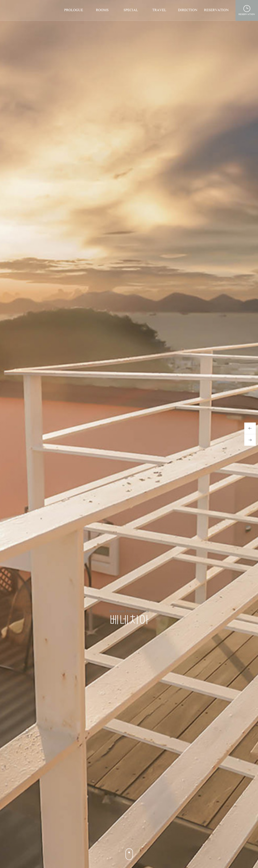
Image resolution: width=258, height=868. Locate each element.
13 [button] (139, 836)
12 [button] (133, 836)
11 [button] (127, 836)
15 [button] (150, 836)
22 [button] (191, 836)
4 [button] (87, 836)
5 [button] (93, 836)
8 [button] (110, 836)
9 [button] (116, 836)
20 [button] (179, 836)
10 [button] (121, 836)
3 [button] (81, 836)
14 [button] (145, 836)
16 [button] (156, 836)
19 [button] (174, 836)
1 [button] (67, 836)
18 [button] (168, 836)
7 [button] (104, 836)
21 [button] (185, 836)
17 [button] (162, 836)
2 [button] (74, 836)
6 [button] (98, 836)
